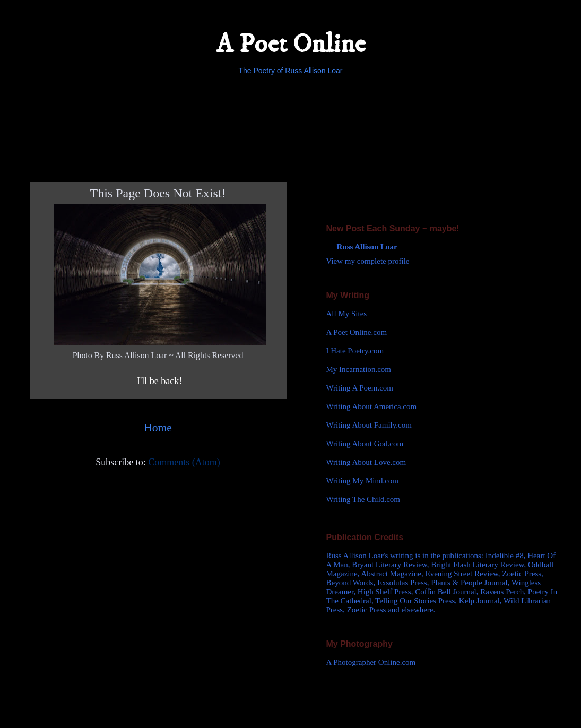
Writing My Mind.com (362, 481)
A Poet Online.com (357, 332)
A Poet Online (291, 44)
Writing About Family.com (369, 425)
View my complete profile (368, 261)
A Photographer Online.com (371, 662)
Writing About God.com (365, 444)
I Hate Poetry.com (355, 351)
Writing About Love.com (366, 462)
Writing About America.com (372, 406)
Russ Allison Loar (367, 247)
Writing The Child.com (363, 499)
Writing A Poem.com (360, 388)
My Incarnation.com (359, 369)
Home (158, 428)
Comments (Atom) (184, 462)
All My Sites (347, 314)
